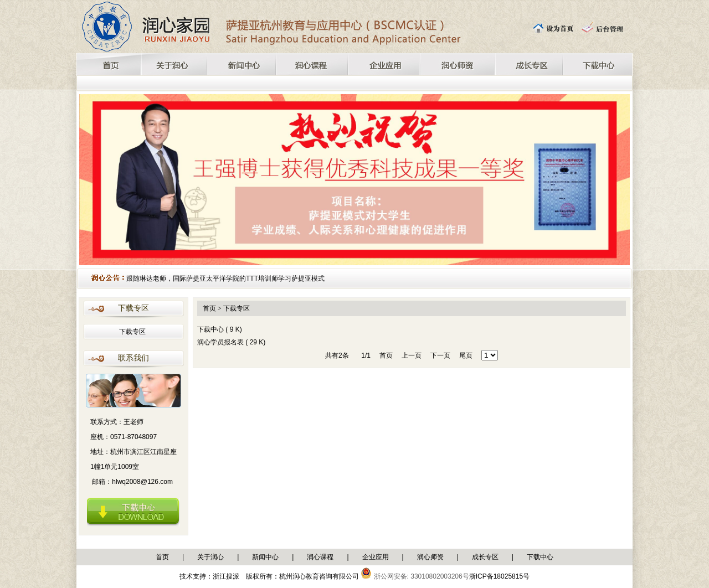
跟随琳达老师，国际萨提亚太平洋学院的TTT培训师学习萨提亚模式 (225, 278)
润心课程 (320, 557)
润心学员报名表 (221, 342)
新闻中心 (265, 557)
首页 (162, 557)
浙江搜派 (226, 576)
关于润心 (210, 557)
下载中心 (211, 329)
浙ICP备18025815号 (499, 576)
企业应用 (376, 557)
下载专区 (132, 332)
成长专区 (485, 557)
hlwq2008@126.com (142, 482)
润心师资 (430, 557)
